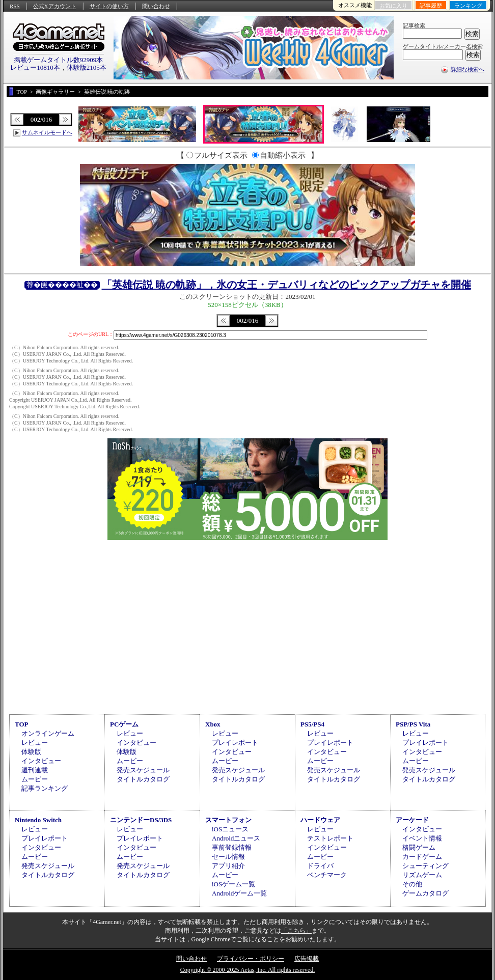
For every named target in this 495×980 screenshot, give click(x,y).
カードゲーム (422, 857)
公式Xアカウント (55, 6)
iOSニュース (230, 829)
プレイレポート (235, 743)
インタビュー (41, 761)
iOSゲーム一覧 (233, 884)
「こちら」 (296, 931)
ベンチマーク (327, 875)
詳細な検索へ (468, 69)
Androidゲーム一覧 (239, 893)
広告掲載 (307, 959)
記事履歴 (431, 6)
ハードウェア (320, 820)
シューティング (425, 866)
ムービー (35, 779)
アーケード (412, 820)
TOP (22, 724)
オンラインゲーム (48, 733)
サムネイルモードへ (47, 132)
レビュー (35, 743)
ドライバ (320, 866)
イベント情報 (422, 838)
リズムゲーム (422, 875)
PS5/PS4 (312, 724)
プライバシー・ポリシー (251, 959)
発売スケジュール (143, 770)
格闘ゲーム (419, 847)
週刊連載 (35, 770)
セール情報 (228, 857)
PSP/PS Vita (413, 724)
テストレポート (330, 838)
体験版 (31, 752)
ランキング (468, 6)
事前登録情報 (232, 847)
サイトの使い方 (109, 6)
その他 (412, 884)
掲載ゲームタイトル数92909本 (59, 60)
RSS (15, 6)
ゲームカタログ (425, 893)
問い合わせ (156, 6)
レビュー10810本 (35, 67)
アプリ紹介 (228, 866)
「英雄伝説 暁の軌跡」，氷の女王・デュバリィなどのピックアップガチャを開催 (286, 285)
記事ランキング (45, 788)
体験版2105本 (87, 67)
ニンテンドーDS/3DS (141, 820)
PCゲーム (124, 724)
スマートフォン (228, 820)
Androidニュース (236, 838)
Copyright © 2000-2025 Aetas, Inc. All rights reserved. (248, 970)
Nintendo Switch (38, 820)
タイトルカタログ (143, 779)
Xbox (213, 724)
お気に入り (393, 6)
